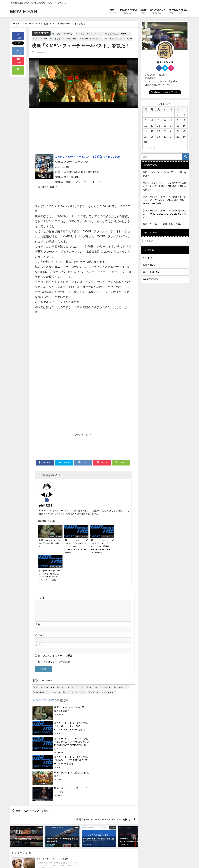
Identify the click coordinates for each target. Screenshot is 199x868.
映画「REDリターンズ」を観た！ (35, 732)
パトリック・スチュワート (65, 39)
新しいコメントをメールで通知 (55, 621)
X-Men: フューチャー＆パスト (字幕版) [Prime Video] (88, 157)
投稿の (149, 265)
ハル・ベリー (41, 39)
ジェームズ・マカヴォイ (119, 34)
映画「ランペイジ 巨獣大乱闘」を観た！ (164, 224)
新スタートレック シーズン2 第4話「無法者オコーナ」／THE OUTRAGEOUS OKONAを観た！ (164, 186)
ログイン (147, 258)
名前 (38, 590)
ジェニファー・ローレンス (91, 34)
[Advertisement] (83, 132)
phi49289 (64, 487)
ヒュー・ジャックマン (92, 39)
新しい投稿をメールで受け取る (55, 628)
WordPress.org (150, 279)
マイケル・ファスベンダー (120, 39)
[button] (14, 759)
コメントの (151, 272)
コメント (40, 559)
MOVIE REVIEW (41, 33)
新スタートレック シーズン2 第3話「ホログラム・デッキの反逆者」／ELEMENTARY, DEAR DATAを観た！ (164, 200)
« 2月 (152, 148)
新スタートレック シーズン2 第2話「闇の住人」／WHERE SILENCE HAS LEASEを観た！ (164, 214)
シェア (18, 36)
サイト (39, 611)
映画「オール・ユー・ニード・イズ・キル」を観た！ (102, 742)
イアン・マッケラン (64, 34)
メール (39, 600)
